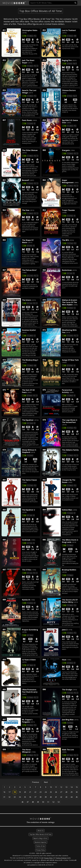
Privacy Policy (40, 850)
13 (66, 787)
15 (77, 787)
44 (72, 797)
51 (48, 802)
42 (61, 797)
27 (61, 792)
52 (53, 802)
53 (59, 802)
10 (51, 787)
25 (51, 792)
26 (56, 792)
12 (61, 787)
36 (30, 797)
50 (43, 802)
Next (46, 782)
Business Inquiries (40, 842)
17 (9, 792)
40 (51, 797)
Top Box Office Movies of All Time (41, 834)
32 (9, 797)
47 (28, 802)
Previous (36, 782)
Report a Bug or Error (40, 838)
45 (77, 797)
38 (40, 797)
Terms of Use (40, 846)
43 (66, 797)
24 (46, 792)
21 (30, 792)
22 (35, 792)
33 (15, 797)
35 (25, 797)
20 (25, 792)
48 (33, 802)
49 (38, 802)
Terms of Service (61, 858)
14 (72, 787)
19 (20, 792)
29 (72, 792)
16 (4, 792)
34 (20, 797)
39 (46, 797)
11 (56, 787)
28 (66, 792)
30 (77, 792)
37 (35, 797)
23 (40, 792)
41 (56, 797)
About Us (40, 831)
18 (15, 792)
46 (22, 802)
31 (4, 797)
